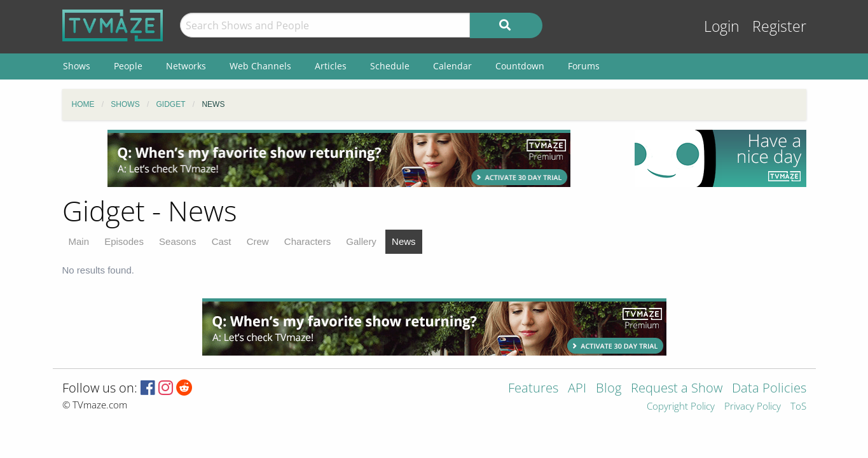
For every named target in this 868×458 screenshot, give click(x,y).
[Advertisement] (339, 158)
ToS (798, 407)
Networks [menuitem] (186, 66)
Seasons (177, 241)
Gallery (361, 241)
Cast (222, 241)
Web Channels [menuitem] (260, 66)
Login (722, 26)
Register (779, 26)
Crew (258, 241)
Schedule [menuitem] (390, 66)
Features (533, 389)
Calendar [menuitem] (452, 66)
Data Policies (769, 389)
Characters (307, 241)
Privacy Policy (753, 407)
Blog (609, 389)
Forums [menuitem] (584, 66)
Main (79, 241)
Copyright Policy (681, 407)
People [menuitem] (128, 66)
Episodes (124, 241)
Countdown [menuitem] (520, 66)
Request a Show (677, 389)
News (404, 241)
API (577, 389)
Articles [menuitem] (331, 66)
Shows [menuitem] (77, 66)
